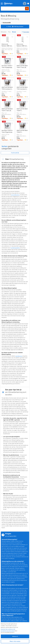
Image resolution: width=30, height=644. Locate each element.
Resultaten (15, 27)
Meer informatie (15, 641)
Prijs (9, 32)
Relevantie (4, 32)
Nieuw (14, 32)
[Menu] (2, 4)
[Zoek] (27, 9)
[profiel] (25, 4)
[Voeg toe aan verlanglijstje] (12, 37)
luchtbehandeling (15, 248)
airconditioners (15, 195)
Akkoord (15, 636)
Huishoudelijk (7, 23)
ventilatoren (19, 356)
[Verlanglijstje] (28, 4)
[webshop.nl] (13, 4)
